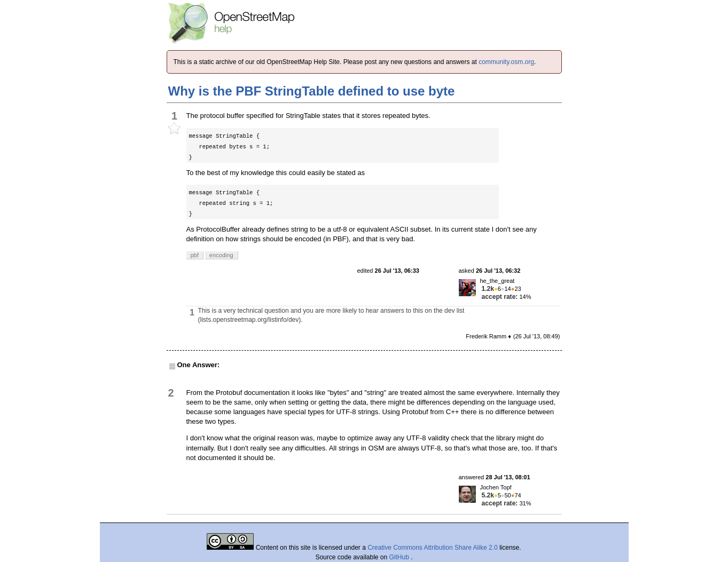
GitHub (400, 557)
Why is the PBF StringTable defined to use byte (312, 91)
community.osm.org (506, 62)
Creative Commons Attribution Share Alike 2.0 (432, 548)
